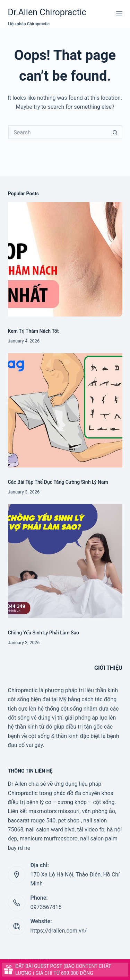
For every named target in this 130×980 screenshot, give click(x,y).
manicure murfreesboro (49, 839)
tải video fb (91, 830)
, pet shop (67, 821)
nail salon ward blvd (50, 830)
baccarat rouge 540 (32, 821)
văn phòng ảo (98, 811)
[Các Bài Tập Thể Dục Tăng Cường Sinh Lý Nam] (65, 410)
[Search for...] (58, 132)
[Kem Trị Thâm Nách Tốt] (65, 259)
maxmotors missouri (54, 811)
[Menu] (119, 14)
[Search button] (115, 132)
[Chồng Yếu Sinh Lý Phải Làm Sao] (65, 561)
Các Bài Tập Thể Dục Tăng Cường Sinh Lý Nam (58, 482)
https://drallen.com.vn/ (59, 931)
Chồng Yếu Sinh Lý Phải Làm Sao (44, 633)
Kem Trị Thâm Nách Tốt (33, 331)
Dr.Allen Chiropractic (47, 12)
